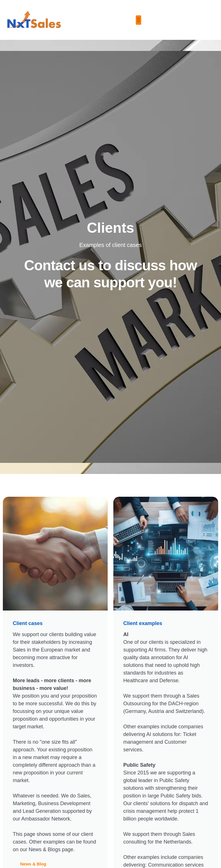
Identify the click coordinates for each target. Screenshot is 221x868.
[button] (138, 20)
